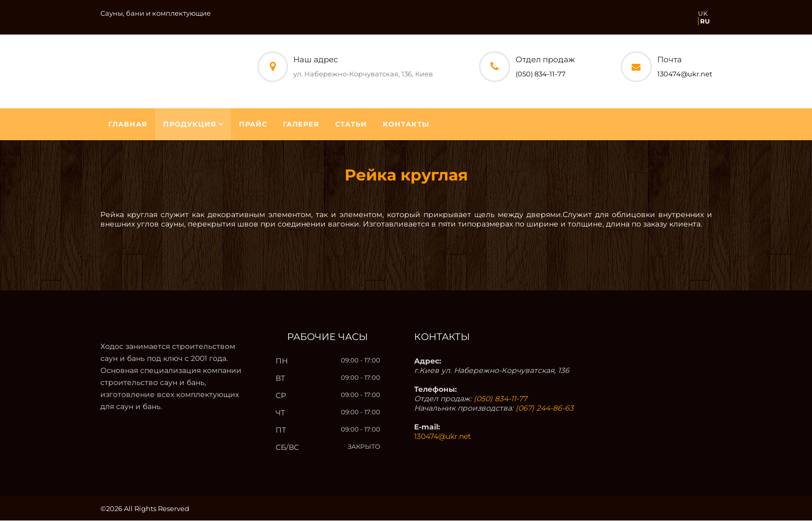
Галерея (301, 124)
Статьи (351, 124)
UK (703, 13)
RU (705, 21)
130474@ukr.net (685, 74)
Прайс (253, 124)
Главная (128, 124)
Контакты (406, 124)
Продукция (190, 124)
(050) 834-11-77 (541, 74)
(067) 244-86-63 (545, 409)
